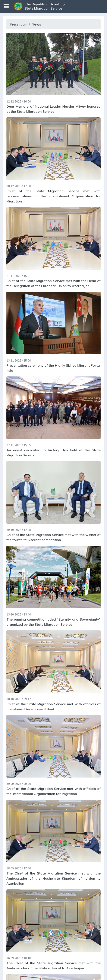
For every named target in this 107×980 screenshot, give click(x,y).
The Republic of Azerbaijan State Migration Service (46, 6)
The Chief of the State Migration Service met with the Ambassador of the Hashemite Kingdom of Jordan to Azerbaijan (53, 878)
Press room (18, 24)
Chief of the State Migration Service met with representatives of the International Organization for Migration (53, 196)
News (36, 24)
